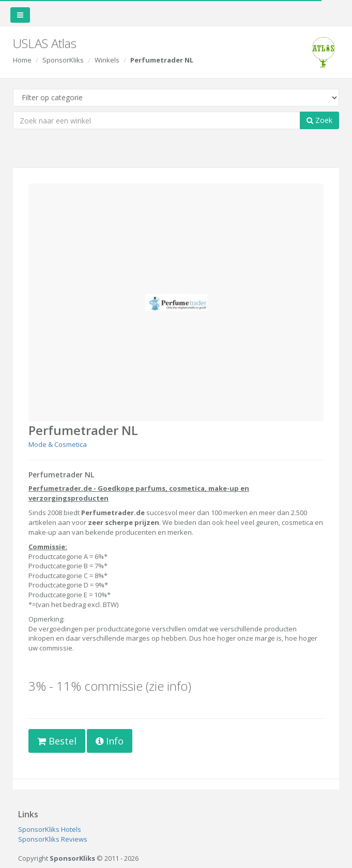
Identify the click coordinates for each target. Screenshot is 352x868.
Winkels (107, 60)
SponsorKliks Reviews (53, 839)
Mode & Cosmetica (58, 444)
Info (110, 741)
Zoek (319, 120)
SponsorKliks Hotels (50, 829)
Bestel (57, 741)
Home (22, 60)
